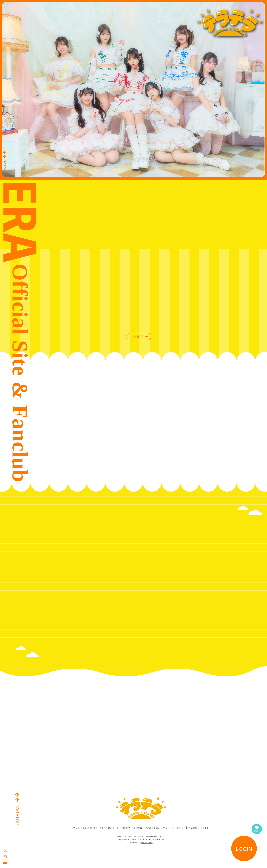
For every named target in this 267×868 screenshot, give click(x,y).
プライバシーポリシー (174, 828)
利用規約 (126, 828)
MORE (138, 337)
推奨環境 (193, 828)
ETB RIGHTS (147, 843)
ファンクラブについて (84, 828)
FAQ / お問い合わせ (109, 828)
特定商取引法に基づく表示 (147, 828)
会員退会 (205, 828)
